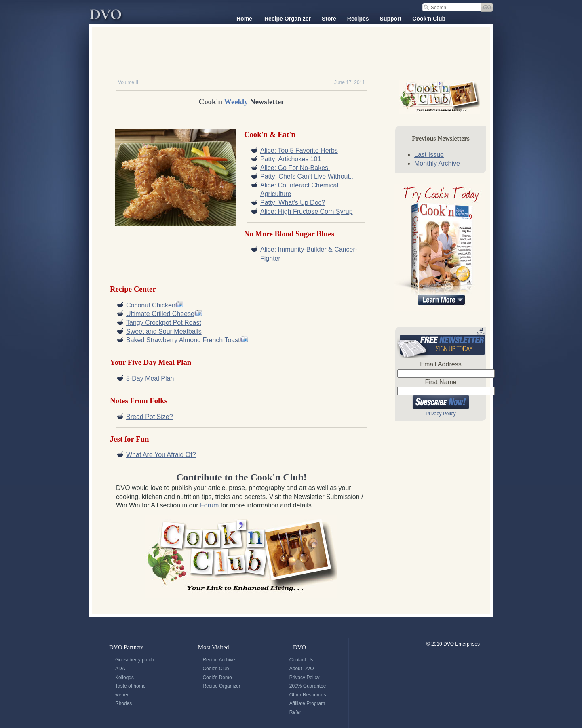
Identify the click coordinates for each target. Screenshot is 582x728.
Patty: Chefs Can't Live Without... (308, 176)
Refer (295, 712)
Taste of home (130, 686)
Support (391, 19)
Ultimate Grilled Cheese (160, 314)
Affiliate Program (307, 703)
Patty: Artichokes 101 (291, 159)
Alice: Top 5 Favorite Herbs (299, 150)
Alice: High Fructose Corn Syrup (307, 211)
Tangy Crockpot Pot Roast (164, 323)
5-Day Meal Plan (150, 378)
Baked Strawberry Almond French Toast (183, 340)
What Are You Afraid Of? (161, 455)
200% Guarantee (308, 686)
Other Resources (308, 695)
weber (122, 695)
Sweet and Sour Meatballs (164, 331)
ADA (120, 669)
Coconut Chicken (151, 305)
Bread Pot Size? (150, 417)
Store (329, 19)
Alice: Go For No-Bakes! (295, 168)
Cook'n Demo (217, 678)
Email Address (441, 364)
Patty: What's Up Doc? (293, 203)
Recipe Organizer (288, 19)
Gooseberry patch (134, 660)
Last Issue (429, 155)
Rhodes (123, 703)
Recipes (358, 19)
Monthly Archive (437, 163)
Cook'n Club (429, 19)
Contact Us (301, 660)
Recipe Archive (219, 660)
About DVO (302, 669)
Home (244, 19)
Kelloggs (124, 678)
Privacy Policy (441, 414)
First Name (441, 382)
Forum (209, 505)
